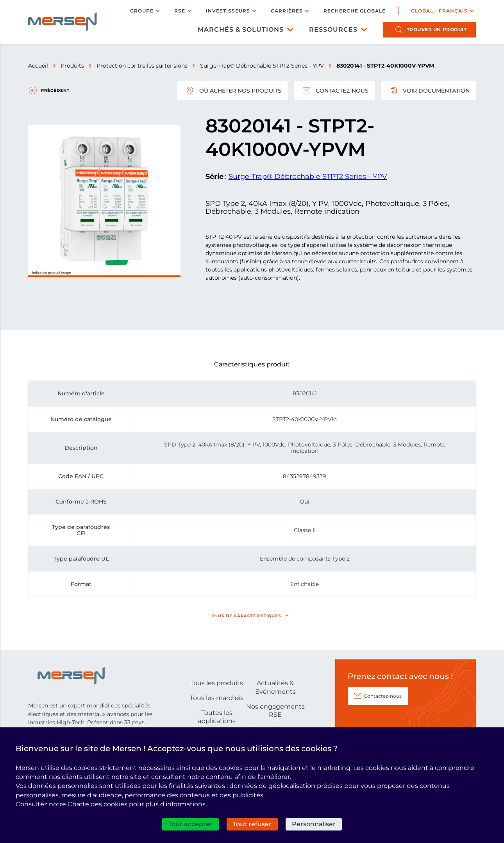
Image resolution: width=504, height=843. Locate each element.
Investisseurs (228, 11)
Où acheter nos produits (232, 91)
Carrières (287, 11)
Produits (72, 66)
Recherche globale (355, 11)
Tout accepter (190, 824)
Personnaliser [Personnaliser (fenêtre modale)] (314, 824)
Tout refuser (252, 824)
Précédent (55, 90)
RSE (180, 11)
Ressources (333, 29)
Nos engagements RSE (275, 711)
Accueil (38, 66)
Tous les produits (217, 683)
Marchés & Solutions (241, 29)
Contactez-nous (334, 91)
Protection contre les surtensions (142, 66)
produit (437, 29)
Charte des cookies (97, 804)
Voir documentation (428, 91)
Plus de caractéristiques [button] (247, 616)
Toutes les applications (217, 717)
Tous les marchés (217, 698)
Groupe (142, 11)
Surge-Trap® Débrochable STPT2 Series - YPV (262, 66)
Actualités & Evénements (275, 687)
